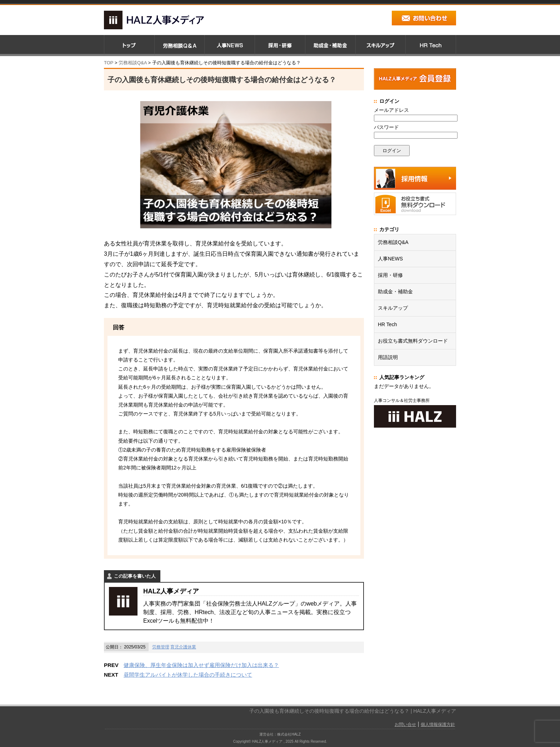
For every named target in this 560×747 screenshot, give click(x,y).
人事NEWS (390, 259)
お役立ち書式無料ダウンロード (413, 341)
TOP (109, 63)
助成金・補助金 (395, 292)
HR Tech (387, 324)
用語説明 (388, 357)
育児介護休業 (183, 647)
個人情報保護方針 (438, 724)
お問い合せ (405, 724)
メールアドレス (391, 110)
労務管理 (161, 647)
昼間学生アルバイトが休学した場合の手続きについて (188, 675)
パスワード (386, 127)
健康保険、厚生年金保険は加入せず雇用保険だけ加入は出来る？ (201, 665)
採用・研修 (390, 275)
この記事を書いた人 (135, 576)
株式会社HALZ (289, 734)
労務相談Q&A (133, 63)
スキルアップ (393, 308)
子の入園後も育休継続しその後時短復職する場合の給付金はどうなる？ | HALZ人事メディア (353, 711)
